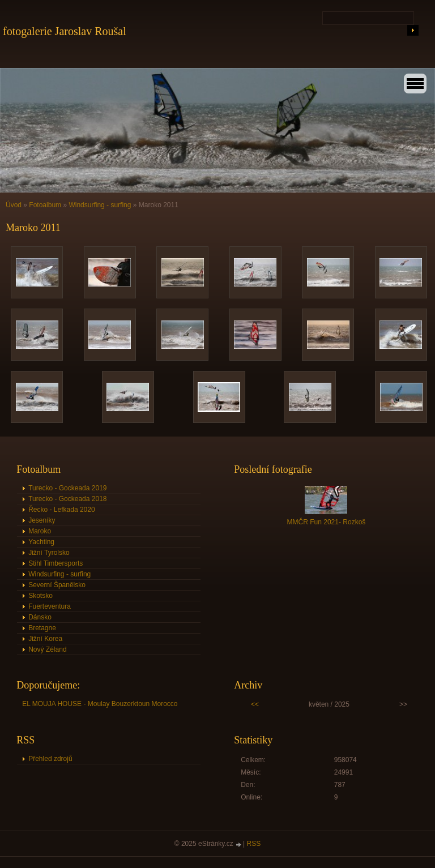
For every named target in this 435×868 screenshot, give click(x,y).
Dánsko (40, 617)
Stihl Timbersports (56, 563)
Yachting (41, 542)
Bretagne (42, 628)
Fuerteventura (50, 606)
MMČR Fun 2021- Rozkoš (327, 522)
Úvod (14, 205)
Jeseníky (42, 520)
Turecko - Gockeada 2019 (67, 488)
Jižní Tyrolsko (49, 553)
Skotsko (40, 596)
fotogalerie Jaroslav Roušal (65, 31)
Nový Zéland (47, 649)
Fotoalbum (45, 205)
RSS (254, 844)
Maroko (40, 531)
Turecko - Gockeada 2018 (67, 499)
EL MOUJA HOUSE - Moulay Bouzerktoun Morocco (100, 704)
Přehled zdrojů (50, 759)
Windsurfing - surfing (100, 205)
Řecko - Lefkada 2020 (61, 510)
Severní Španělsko (57, 585)
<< (255, 704)
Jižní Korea (45, 639)
